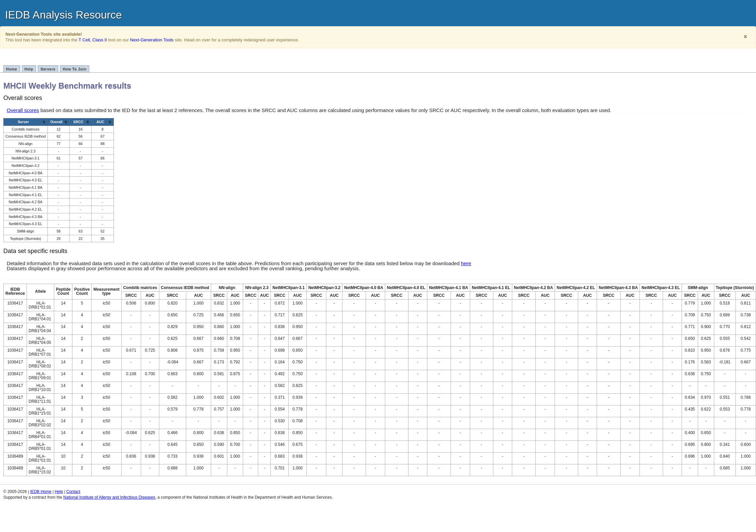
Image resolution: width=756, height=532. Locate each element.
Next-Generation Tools (152, 40)
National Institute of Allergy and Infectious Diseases (109, 497)
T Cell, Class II (93, 40)
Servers (48, 69)
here (466, 263)
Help (29, 69)
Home (12, 69)
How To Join (74, 69)
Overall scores (23, 110)
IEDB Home (41, 492)
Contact (73, 492)
